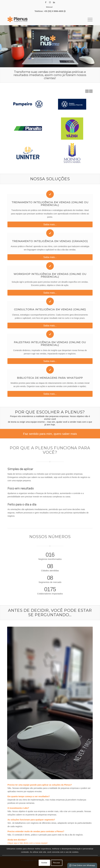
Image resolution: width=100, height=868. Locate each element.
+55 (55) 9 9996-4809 (55, 11)
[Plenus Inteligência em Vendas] (41, 19)
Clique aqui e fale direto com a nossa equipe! (27, 843)
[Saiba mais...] (50, 224)
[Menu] (89, 19)
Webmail (49, 7)
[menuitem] (49, 7)
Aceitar (44, 863)
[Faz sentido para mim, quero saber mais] (50, 434)
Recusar (57, 863)
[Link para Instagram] (50, 2)
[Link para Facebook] (46, 2)
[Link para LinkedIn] (54, 2)
